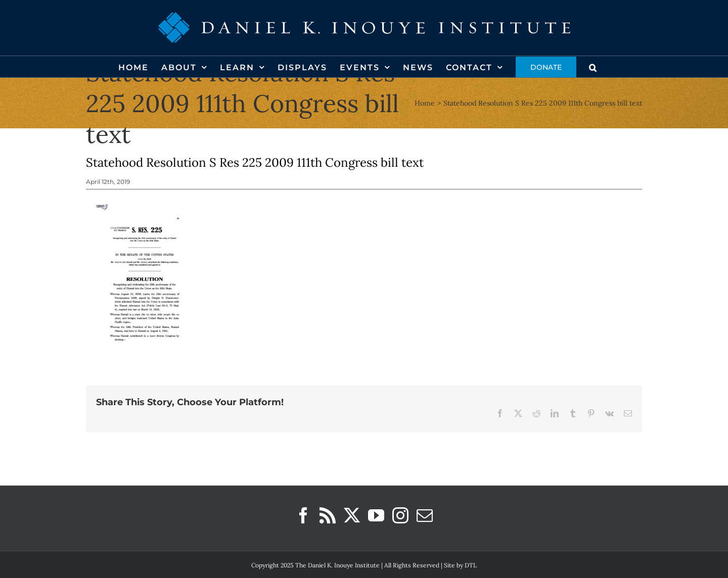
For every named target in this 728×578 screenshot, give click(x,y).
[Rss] (328, 515)
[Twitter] (352, 515)
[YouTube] (376, 515)
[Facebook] (303, 515)
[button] (593, 67)
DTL (471, 565)
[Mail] (425, 515)
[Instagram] (400, 515)
